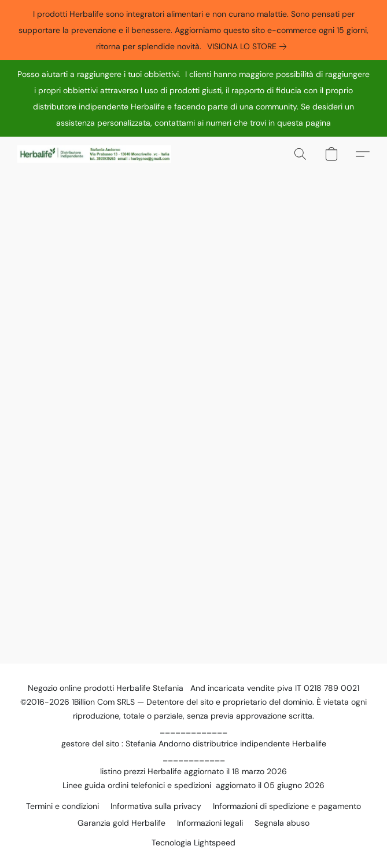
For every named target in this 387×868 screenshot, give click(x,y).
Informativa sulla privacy (156, 806)
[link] (249, 46)
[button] (98, 154)
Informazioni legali (210, 823)
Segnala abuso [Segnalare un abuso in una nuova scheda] (282, 823)
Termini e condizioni (62, 806)
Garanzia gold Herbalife (121, 823)
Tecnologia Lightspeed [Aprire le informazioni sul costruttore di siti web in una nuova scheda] (193, 843)
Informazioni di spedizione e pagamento (287, 806)
